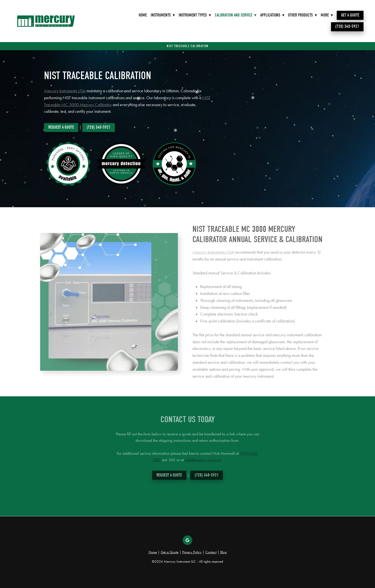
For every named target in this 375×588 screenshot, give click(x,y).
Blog (223, 552)
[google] (187, 540)
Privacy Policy (192, 552)
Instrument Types (195, 15)
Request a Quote (61, 127)
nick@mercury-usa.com (203, 462)
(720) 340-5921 (347, 26)
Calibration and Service (236, 15)
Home (143, 15)
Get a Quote (350, 15)
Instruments (163, 15)
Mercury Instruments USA (65, 91)
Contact (211, 552)
